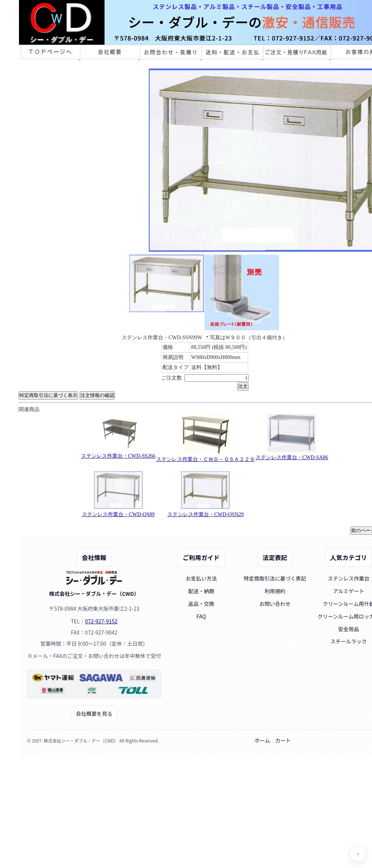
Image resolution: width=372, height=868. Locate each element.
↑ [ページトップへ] (358, 854)
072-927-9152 (101, 621)
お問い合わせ (275, 604)
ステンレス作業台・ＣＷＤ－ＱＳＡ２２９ (206, 459)
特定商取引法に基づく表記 (275, 578)
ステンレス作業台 (349, 578)
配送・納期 (201, 591)
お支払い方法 (201, 578)
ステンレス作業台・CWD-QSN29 (206, 514)
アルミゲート (349, 591)
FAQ (201, 616)
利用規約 (275, 591)
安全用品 (349, 629)
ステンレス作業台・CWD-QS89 (118, 514)
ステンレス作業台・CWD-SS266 (118, 456)
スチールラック (349, 641)
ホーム (262, 740)
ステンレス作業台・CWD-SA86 (292, 457)
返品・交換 (201, 604)
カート (283, 740)
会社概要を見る (94, 713)
